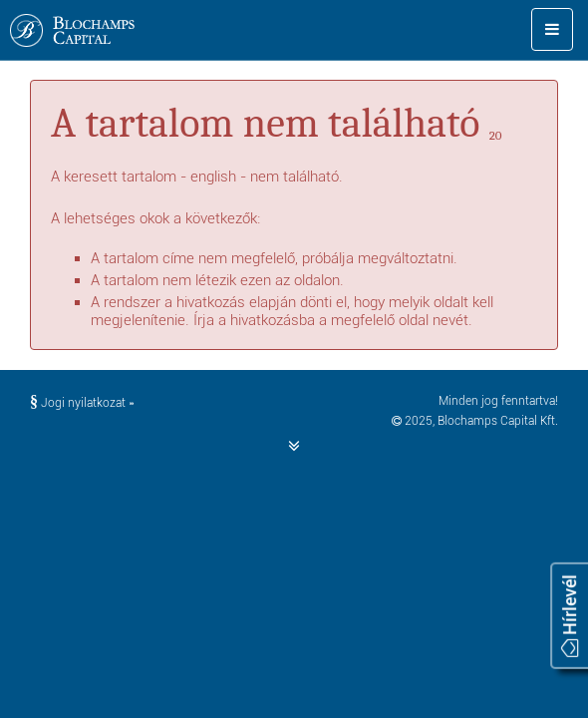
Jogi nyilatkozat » (82, 403)
